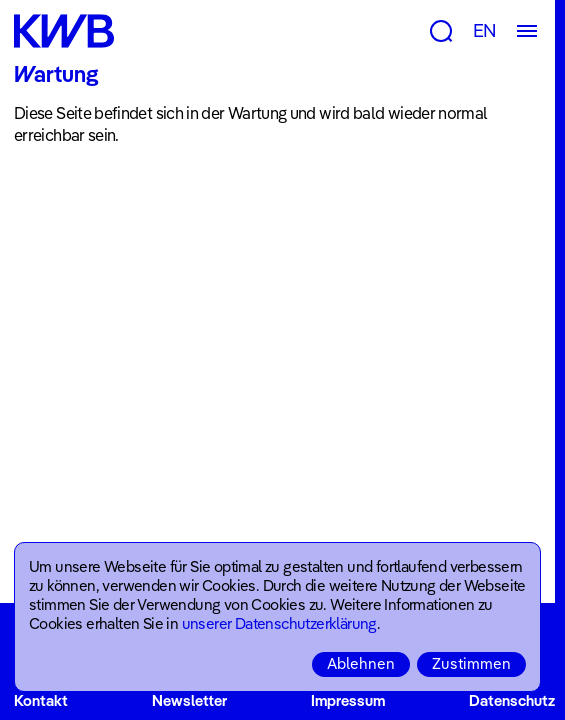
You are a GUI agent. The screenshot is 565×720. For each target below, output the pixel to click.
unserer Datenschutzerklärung (279, 623)
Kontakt (41, 700)
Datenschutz (512, 700)
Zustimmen (471, 663)
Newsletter (189, 700)
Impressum (348, 700)
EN (485, 30)
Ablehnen (361, 663)
